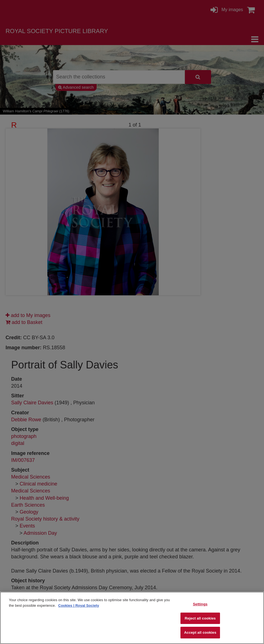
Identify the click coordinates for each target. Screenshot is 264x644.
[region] (132, 618)
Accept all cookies (200, 632)
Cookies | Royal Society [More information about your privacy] (79, 605)
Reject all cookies (200, 618)
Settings (200, 604)
